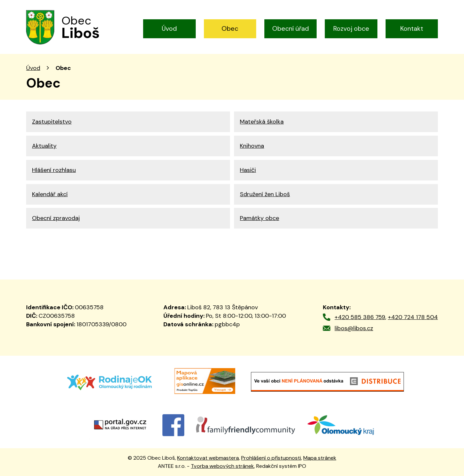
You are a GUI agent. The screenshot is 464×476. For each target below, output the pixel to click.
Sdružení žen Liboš (265, 194)
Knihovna (252, 146)
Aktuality (44, 146)
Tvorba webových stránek (222, 466)
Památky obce (259, 218)
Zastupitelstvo (52, 122)
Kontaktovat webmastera (208, 458)
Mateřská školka (262, 122)
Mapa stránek (320, 458)
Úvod (169, 28)
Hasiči (248, 170)
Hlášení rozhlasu (54, 170)
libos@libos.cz (354, 328)
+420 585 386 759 (360, 317)
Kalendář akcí (50, 194)
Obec (230, 28)
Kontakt (412, 28)
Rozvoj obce (351, 28)
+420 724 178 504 (413, 317)
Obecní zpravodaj (56, 218)
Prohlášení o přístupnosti (271, 458)
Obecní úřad (290, 28)
